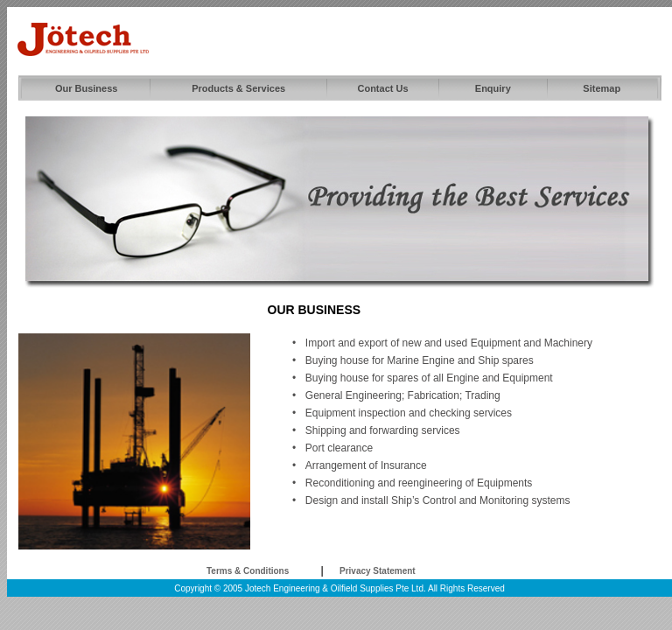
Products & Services (238, 88)
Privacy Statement (378, 571)
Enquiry (493, 88)
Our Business (87, 88)
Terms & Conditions (248, 571)
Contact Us (382, 88)
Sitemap (602, 88)
